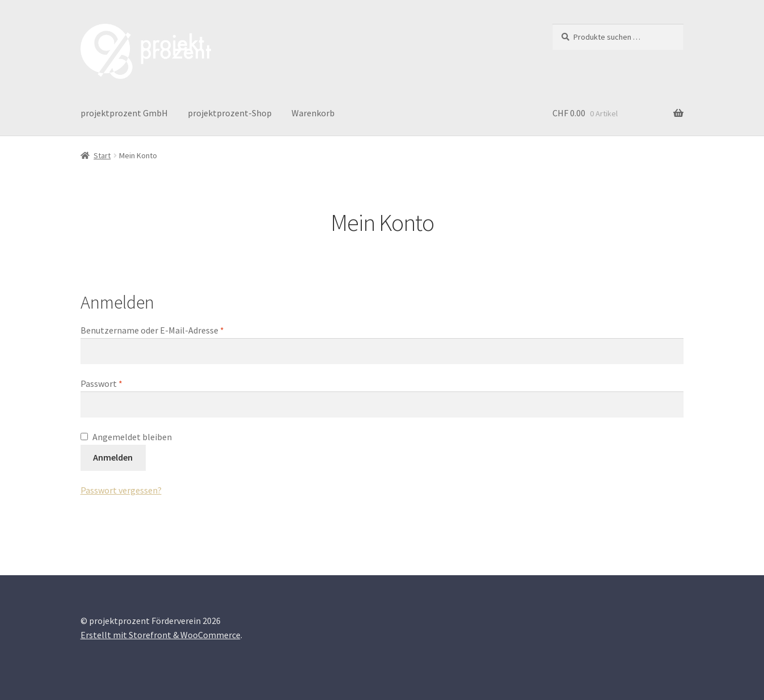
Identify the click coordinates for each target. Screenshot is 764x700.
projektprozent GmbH (124, 113)
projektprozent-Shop (230, 113)
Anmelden (113, 457)
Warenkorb (313, 113)
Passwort (125, 383)
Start (102, 155)
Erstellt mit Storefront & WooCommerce (161, 635)
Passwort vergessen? (121, 490)
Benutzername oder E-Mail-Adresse (176, 330)
